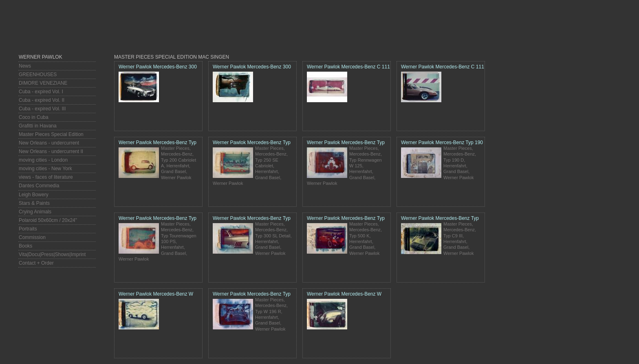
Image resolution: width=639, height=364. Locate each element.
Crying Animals (35, 212)
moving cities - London (43, 160)
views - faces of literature (46, 177)
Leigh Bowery (34, 195)
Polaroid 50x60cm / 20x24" (48, 220)
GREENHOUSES (38, 75)
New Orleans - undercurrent (49, 143)
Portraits (28, 229)
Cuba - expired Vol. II (42, 100)
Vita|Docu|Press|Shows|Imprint (52, 254)
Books (25, 246)
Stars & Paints (34, 203)
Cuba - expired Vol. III (42, 109)
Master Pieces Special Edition (51, 134)
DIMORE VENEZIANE (43, 83)
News (25, 66)
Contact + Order (36, 263)
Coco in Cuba (34, 117)
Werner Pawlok (41, 57)
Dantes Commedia (39, 186)
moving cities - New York (45, 169)
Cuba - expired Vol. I (41, 92)
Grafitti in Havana (38, 126)
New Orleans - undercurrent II (51, 151)
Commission (32, 237)
